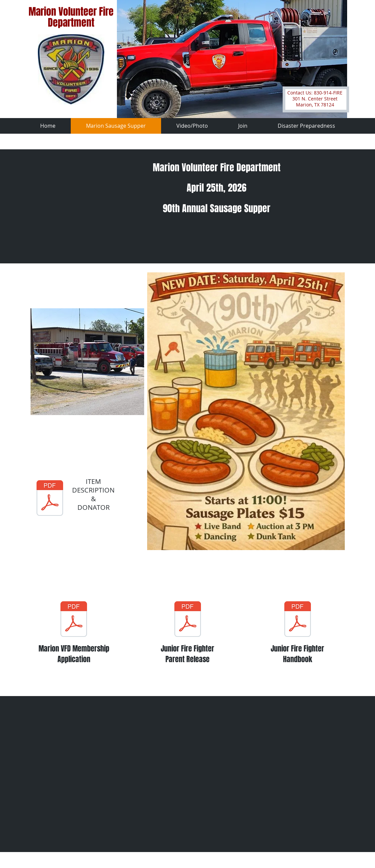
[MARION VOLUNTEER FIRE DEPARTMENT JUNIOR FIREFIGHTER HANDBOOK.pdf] (298, 620)
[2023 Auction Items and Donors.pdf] (50, 499)
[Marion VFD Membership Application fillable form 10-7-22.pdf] (74, 620)
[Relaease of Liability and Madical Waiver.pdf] (188, 620)
